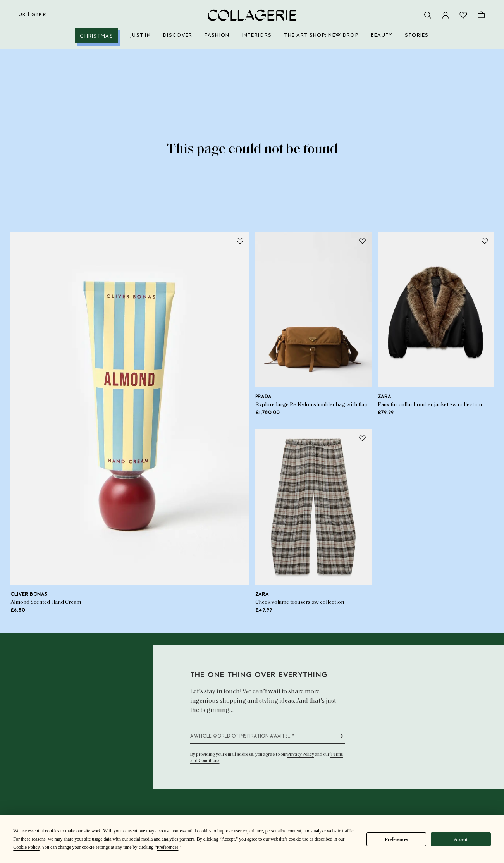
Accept (461, 839)
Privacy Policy (301, 755)
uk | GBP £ (33, 15)
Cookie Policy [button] (26, 847)
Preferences (396, 839)
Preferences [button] (167, 847)
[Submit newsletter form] (340, 736)
